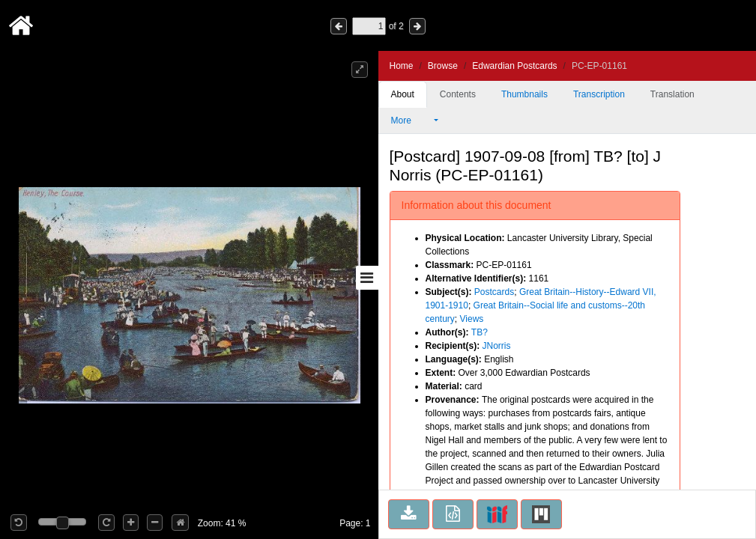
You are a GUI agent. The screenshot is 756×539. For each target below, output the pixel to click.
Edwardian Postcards (514, 66)
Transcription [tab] (599, 94)
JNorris (497, 346)
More (411, 121)
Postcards (494, 292)
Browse (443, 66)
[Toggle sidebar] (367, 278)
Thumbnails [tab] (524, 94)
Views (472, 319)
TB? (480, 332)
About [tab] (403, 94)
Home (402, 66)
